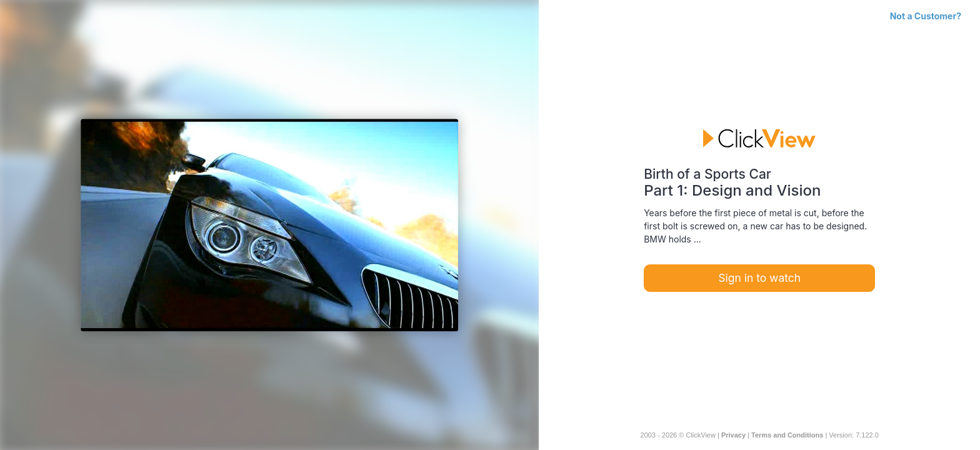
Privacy (733, 435)
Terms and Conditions (787, 435)
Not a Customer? (926, 16)
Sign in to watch (759, 278)
